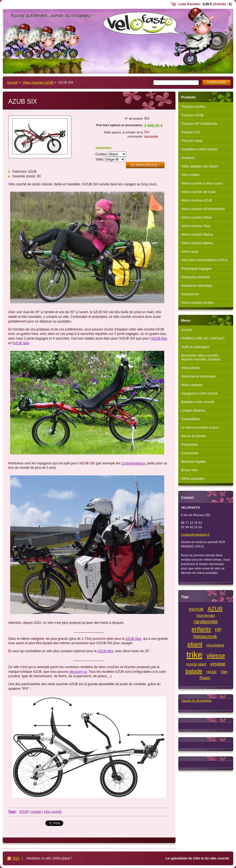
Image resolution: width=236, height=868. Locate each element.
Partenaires (189, 445)
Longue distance (193, 410)
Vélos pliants (190, 368)
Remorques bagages (196, 269)
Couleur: (102, 154)
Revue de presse (194, 436)
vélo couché (53, 812)
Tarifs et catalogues (195, 347)
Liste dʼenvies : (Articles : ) (205, 4)
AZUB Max (159, 338)
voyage (36, 812)
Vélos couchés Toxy (196, 226)
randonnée (206, 622)
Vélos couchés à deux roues (202, 183)
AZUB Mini (21, 343)
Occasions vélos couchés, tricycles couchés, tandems (201, 357)
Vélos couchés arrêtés (197, 303)
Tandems (188, 158)
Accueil (12, 82)
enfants (201, 629)
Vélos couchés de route (198, 192)
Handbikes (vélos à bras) (199, 149)
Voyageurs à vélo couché (199, 393)
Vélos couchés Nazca (197, 235)
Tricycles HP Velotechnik (199, 124)
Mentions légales (193, 462)
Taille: (100, 159)
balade (194, 671)
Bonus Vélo (189, 470)
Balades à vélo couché (198, 402)
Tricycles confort (193, 107)
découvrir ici (78, 672)
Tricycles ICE (191, 132)
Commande (190, 453)
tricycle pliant (196, 664)
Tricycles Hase (192, 141)
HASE (211, 672)
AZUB (23, 812)
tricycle (196, 609)
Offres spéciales (193, 479)
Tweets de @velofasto (196, 701)
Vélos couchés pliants (197, 243)
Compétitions (191, 419)
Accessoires (190, 294)
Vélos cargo (190, 252)
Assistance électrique (197, 286)
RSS (16, 858)
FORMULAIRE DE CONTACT (203, 338)
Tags (12, 812)
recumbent (215, 645)
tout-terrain (206, 615)
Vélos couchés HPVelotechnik (203, 209)
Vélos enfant (190, 175)
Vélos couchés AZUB (38, 82)
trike (194, 655)
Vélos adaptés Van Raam (200, 166)
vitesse (216, 656)
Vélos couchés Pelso (196, 217)
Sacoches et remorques (198, 376)
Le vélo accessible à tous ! (200, 428)
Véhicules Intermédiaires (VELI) (204, 260)
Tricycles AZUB (192, 115)
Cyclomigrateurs (133, 463)
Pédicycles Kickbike (195, 277)
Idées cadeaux (192, 385)
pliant (195, 644)
